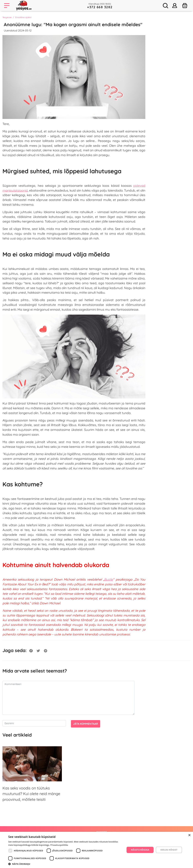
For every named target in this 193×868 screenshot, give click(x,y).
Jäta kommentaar (86, 724)
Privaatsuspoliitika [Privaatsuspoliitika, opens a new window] (59, 845)
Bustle (109, 579)
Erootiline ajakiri (23, 17)
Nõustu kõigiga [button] (140, 850)
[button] (65, 864)
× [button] (189, 835)
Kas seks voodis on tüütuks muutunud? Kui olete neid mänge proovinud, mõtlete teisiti (31, 794)
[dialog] (96, 850)
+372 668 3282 (100, 7)
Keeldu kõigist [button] (169, 850)
